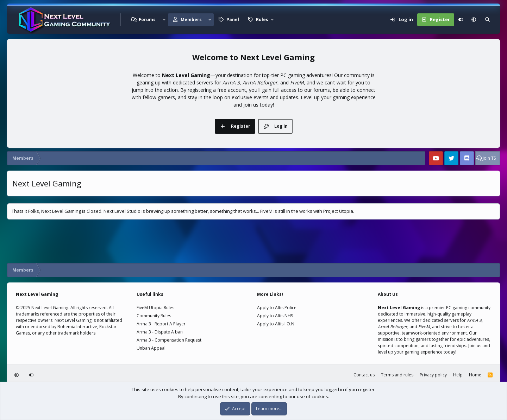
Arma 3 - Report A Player (161, 324)
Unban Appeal (151, 348)
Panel (233, 20)
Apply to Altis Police (277, 308)
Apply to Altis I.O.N (276, 324)
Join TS (489, 158)
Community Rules (154, 316)
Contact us (364, 375)
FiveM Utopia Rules (155, 308)
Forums (147, 20)
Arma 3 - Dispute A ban (160, 332)
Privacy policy (433, 375)
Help (458, 375)
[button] (164, 20)
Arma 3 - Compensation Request (169, 340)
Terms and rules (397, 375)
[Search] (487, 20)
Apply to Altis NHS (275, 316)
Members (191, 20)
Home (475, 375)
